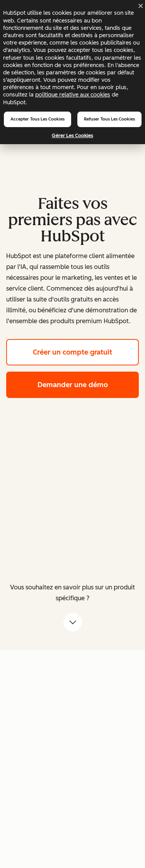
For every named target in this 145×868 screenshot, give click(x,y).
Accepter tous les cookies (38, 119)
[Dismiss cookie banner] (140, 6)
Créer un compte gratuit (86, 351)
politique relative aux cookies (73, 95)
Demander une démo (88, 384)
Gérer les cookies (72, 135)
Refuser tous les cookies (109, 119)
